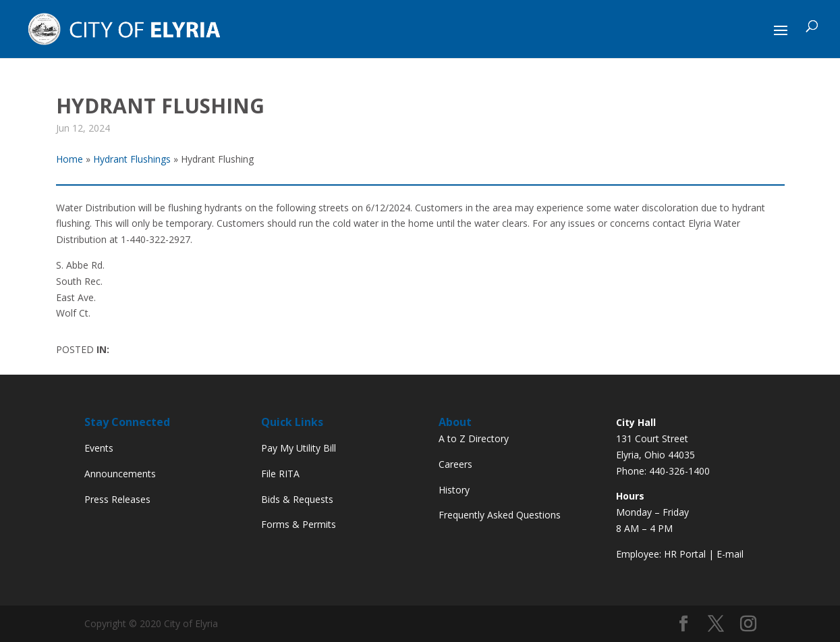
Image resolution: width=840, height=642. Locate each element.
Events (99, 448)
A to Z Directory (474, 438)
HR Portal (685, 554)
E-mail (730, 554)
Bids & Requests (297, 499)
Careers (455, 464)
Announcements (120, 474)
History (454, 490)
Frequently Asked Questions (500, 515)
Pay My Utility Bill (299, 448)
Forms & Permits (299, 524)
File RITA (280, 474)
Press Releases (117, 499)
